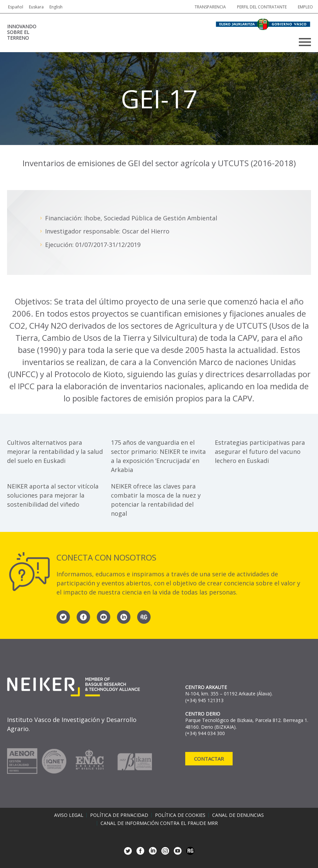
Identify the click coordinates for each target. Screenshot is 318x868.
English (56, 7)
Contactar (209, 759)
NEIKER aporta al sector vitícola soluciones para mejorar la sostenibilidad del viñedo (53, 495)
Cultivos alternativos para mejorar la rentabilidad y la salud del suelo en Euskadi (55, 451)
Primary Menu (305, 42)
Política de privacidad (119, 815)
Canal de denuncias (238, 815)
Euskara (36, 7)
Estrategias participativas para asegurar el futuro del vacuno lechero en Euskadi (260, 451)
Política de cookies (180, 815)
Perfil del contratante (262, 7)
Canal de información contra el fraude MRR (159, 823)
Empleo (305, 7)
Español (16, 7)
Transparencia (210, 7)
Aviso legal (69, 815)
